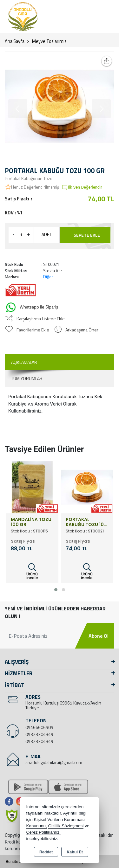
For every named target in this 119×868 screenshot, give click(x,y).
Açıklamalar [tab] (24, 362)
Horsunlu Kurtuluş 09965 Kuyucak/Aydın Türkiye (63, 705)
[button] (56, 590)
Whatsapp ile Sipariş (32, 307)
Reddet (46, 852)
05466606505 (39, 727)
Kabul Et (75, 852)
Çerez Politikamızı (44, 832)
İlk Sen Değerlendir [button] (82, 187)
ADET (46, 234)
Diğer (48, 277)
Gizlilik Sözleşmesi (66, 826)
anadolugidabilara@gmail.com (54, 762)
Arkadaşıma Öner (76, 329)
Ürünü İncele (32, 572)
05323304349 (39, 734)
